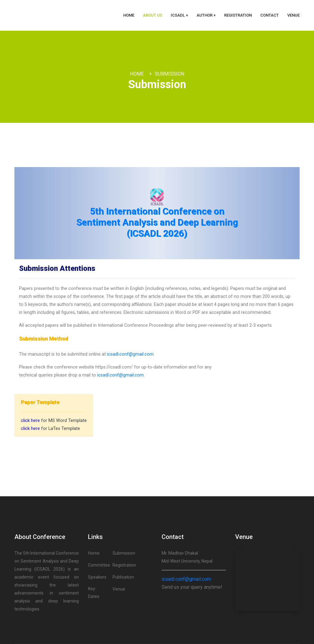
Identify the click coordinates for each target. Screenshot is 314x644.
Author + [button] (206, 15)
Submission (170, 74)
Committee (99, 565)
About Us (153, 15)
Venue (293, 15)
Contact (270, 15)
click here (30, 421)
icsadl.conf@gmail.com (130, 354)
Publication (123, 577)
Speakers (97, 577)
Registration (238, 15)
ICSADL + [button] (179, 15)
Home (129, 15)
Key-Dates (94, 593)
